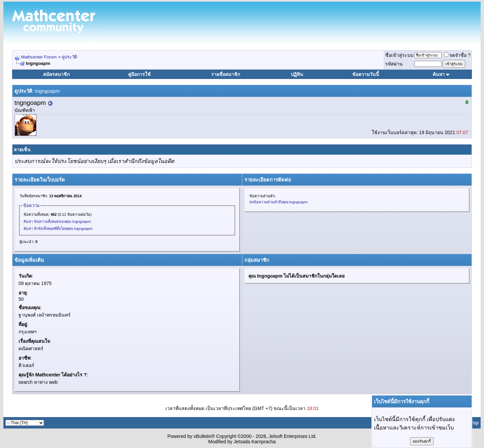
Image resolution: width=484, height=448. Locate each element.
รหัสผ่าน (394, 64)
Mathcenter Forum (39, 57)
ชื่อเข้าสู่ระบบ (399, 55)
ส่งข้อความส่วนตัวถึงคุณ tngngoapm (279, 202)
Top (474, 423)
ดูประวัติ (69, 57)
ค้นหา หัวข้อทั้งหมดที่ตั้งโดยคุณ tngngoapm (58, 229)
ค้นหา (439, 74)
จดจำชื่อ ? (457, 55)
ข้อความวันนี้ (366, 74)
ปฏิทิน (297, 74)
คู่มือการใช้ (139, 74)
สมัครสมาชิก (56, 74)
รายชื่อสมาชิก (226, 74)
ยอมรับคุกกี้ (422, 441)
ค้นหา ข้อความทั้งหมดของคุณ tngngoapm (57, 221)
